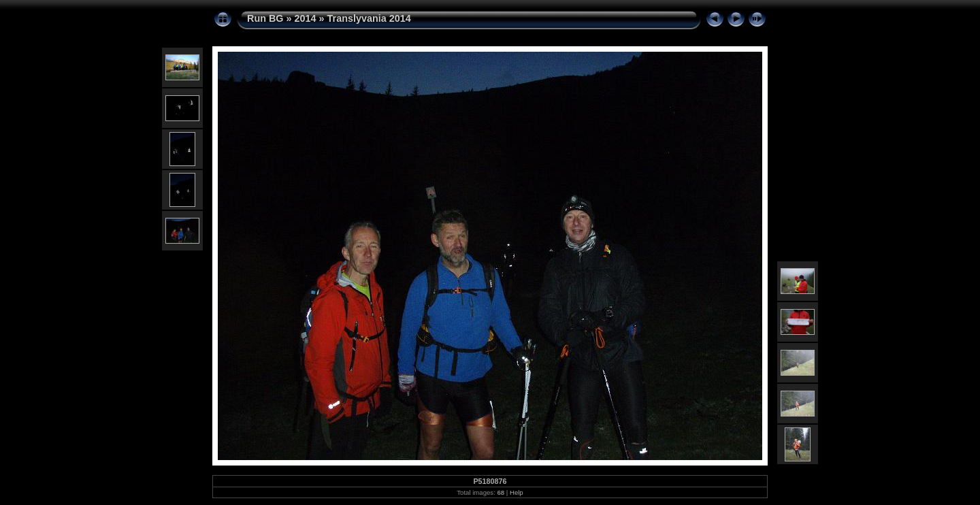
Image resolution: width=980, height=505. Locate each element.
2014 (306, 18)
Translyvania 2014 (369, 18)
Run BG (265, 18)
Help (517, 492)
